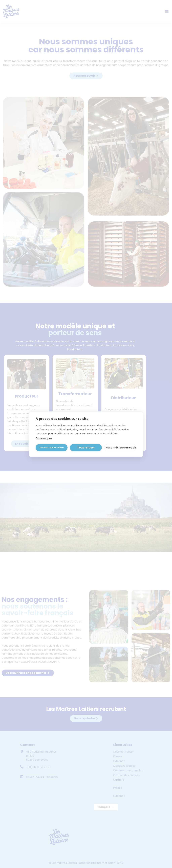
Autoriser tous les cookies (52, 448)
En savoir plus (44, 438)
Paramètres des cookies (121, 448)
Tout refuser (86, 448)
